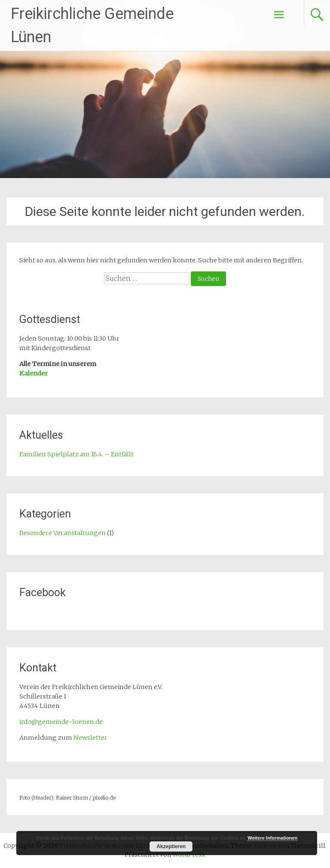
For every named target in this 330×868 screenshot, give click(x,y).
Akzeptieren (171, 846)
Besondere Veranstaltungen (63, 533)
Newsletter (90, 738)
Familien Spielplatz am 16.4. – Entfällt (76, 454)
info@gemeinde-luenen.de (61, 722)
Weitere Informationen (272, 838)
